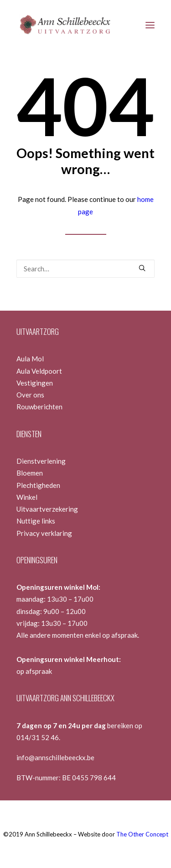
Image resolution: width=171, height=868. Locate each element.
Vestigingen (35, 383)
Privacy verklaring (44, 533)
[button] (150, 25)
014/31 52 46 (38, 737)
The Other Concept (142, 834)
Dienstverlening (41, 461)
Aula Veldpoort (39, 371)
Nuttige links (36, 521)
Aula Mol (30, 359)
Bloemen (30, 473)
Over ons (30, 395)
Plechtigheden (38, 485)
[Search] (85, 269)
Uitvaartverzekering (47, 509)
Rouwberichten (39, 407)
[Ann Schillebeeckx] (64, 25)
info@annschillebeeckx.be (55, 757)
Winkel (27, 497)
